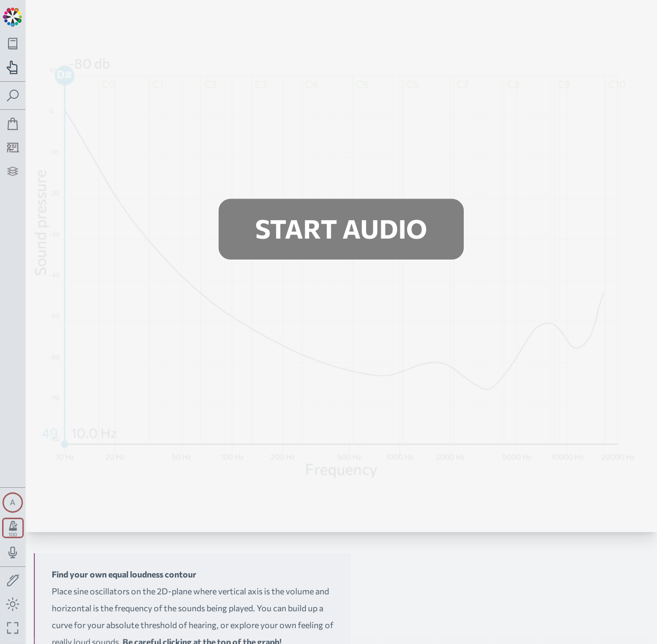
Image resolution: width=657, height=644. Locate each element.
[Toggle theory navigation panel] (13, 44)
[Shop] (13, 124)
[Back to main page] (13, 16)
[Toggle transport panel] (13, 528)
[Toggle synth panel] (13, 503)
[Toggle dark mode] (13, 604)
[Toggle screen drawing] (13, 581)
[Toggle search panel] (13, 96)
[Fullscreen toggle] (13, 628)
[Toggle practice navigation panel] (13, 67)
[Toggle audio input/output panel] (13, 552)
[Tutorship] (13, 148)
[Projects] (13, 171)
